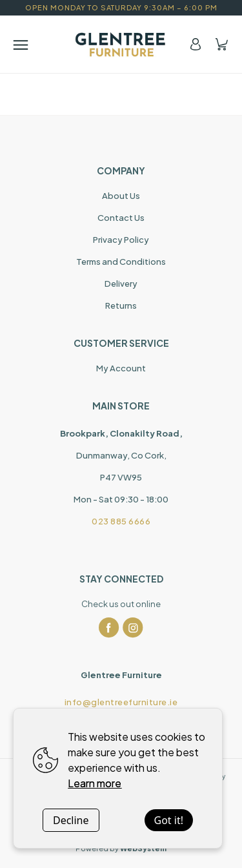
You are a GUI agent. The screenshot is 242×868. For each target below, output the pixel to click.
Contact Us (121, 218)
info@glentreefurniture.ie (121, 702)
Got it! (169, 820)
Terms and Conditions (121, 262)
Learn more (95, 783)
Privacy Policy (121, 240)
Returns (121, 305)
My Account (121, 368)
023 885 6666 (121, 521)
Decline (71, 820)
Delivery (121, 284)
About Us (121, 196)
